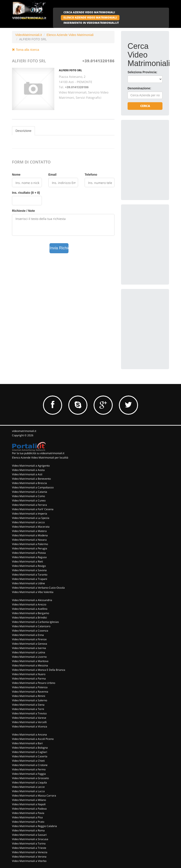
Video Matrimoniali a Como (28, 496)
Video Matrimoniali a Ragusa (29, 557)
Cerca (145, 106)
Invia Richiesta (59, 248)
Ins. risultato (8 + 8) (26, 193)
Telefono (91, 175)
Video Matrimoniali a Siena (28, 705)
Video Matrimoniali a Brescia (29, 483)
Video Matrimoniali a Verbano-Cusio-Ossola (38, 588)
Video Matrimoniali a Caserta (30, 756)
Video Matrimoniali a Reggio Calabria (34, 826)
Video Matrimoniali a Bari (27, 743)
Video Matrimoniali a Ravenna (30, 692)
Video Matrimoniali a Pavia (28, 813)
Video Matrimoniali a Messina (30, 665)
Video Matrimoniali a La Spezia (31, 518)
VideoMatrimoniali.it (29, 35)
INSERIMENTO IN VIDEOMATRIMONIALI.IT (91, 23)
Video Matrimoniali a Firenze (29, 639)
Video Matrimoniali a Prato (28, 822)
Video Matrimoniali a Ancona (29, 735)
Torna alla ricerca (26, 50)
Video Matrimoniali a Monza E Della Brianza (39, 670)
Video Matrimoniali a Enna (28, 635)
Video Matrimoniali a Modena (30, 535)
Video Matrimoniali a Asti (27, 474)
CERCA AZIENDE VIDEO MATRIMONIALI (89, 12)
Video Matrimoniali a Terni (28, 709)
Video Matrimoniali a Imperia (30, 514)
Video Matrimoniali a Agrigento (31, 466)
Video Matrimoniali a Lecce (28, 787)
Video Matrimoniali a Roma (28, 830)
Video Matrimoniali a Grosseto (30, 778)
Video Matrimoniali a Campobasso (33, 487)
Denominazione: (139, 88)
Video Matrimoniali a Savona (29, 570)
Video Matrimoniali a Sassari (29, 835)
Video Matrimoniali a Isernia (29, 648)
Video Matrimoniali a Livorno (29, 657)
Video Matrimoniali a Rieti (27, 561)
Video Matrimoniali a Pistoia (29, 553)
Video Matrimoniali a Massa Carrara (34, 796)
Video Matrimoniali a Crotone (30, 765)
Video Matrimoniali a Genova (30, 644)
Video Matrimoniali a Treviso (29, 713)
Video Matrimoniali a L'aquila (29, 782)
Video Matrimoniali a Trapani (30, 579)
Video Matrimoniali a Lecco (28, 522)
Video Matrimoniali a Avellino (30, 609)
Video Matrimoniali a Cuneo (29, 500)
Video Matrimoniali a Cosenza (30, 631)
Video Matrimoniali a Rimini (29, 696)
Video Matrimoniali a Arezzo (29, 604)
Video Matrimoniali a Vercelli (29, 722)
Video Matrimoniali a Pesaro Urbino (34, 683)
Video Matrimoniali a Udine (28, 583)
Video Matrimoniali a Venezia (30, 852)
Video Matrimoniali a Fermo (29, 769)
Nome (16, 175)
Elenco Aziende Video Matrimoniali (70, 35)
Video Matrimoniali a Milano (29, 800)
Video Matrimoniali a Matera (29, 531)
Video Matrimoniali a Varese (29, 718)
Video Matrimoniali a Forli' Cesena (33, 509)
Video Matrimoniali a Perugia (30, 548)
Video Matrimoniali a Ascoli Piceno (33, 739)
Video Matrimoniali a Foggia (29, 774)
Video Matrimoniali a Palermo (30, 544)
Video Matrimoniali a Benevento (31, 479)
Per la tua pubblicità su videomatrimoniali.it (38, 453)
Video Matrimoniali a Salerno (30, 700)
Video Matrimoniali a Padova (29, 809)
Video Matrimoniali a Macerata (31, 527)
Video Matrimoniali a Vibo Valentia (33, 592)
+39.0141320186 (98, 61)
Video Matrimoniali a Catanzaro (31, 626)
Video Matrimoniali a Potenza (30, 687)
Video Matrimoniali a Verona (29, 857)
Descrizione (23, 131)
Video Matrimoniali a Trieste (29, 848)
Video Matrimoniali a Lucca (28, 791)
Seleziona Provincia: (142, 72)
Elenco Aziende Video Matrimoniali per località (40, 458)
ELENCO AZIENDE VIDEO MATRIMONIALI (90, 18)
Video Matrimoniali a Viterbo (29, 861)
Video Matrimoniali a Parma (29, 679)
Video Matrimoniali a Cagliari (30, 752)
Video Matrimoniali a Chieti (28, 761)
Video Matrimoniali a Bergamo (31, 613)
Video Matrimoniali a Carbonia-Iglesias (35, 622)
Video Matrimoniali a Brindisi (29, 617)
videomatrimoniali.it (24, 431)
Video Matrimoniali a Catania (30, 492)
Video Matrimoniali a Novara (29, 540)
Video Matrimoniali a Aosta (28, 470)
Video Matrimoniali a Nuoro (29, 674)
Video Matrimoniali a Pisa (27, 817)
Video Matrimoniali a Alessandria (32, 600)
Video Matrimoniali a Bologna (30, 748)
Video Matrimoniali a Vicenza (30, 726)
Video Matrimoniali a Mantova (30, 661)
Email (52, 175)
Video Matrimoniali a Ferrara (29, 505)
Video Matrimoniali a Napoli (29, 804)
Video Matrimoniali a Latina (29, 652)
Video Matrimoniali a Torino (29, 843)
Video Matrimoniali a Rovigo (29, 566)
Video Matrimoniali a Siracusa (30, 839)
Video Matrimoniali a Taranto (30, 575)
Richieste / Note (23, 211)
